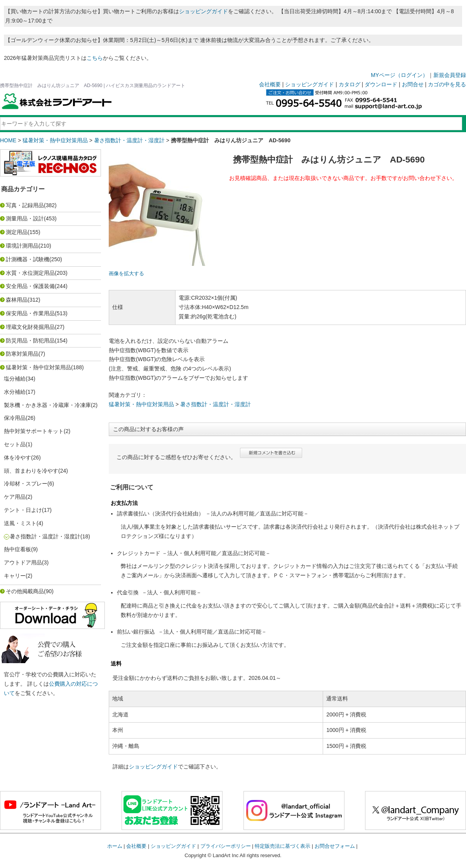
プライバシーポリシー (226, 846)
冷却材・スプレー (26, 484)
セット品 (15, 444)
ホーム (115, 846)
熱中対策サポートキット (34, 431)
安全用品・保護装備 (30, 286)
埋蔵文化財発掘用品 (30, 327)
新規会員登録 (450, 75)
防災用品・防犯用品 (30, 341)
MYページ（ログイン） (399, 75)
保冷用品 (15, 418)
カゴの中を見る (447, 84)
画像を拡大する (126, 274)
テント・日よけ (23, 510)
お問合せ (413, 84)
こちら (95, 58)
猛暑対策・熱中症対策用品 (55, 140)
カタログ (349, 84)
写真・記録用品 (25, 205)
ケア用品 (15, 497)
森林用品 (17, 300)
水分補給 (15, 392)
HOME (8, 140)
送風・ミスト (20, 523)
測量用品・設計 (25, 218)
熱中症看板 (17, 549)
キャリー (15, 576)
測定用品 (17, 232)
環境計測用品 (22, 246)
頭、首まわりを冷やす (31, 471)
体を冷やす (17, 458)
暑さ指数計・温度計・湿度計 (129, 140)
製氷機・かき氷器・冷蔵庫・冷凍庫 (47, 405)
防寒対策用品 (22, 354)
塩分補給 (15, 379)
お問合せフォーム (335, 846)
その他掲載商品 (25, 591)
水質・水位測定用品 (30, 273)
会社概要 (270, 84)
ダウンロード (381, 84)
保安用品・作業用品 (30, 313)
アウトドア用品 (23, 562)
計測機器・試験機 (28, 259)
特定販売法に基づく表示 (283, 846)
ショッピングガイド (203, 11)
